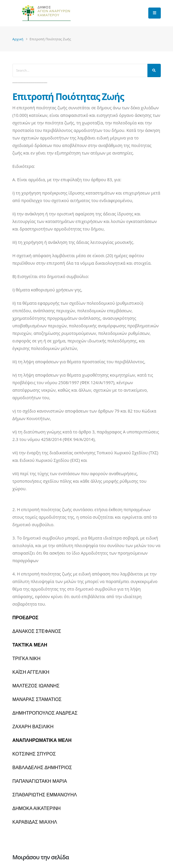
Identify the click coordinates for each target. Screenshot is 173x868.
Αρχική (18, 39)
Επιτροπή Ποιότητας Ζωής (68, 96)
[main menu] (155, 13)
